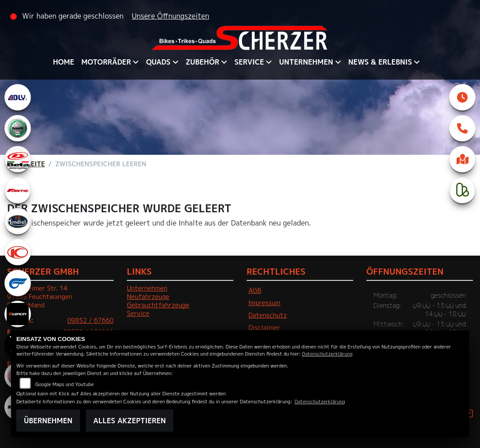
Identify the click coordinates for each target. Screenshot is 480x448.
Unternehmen (306, 62)
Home (64, 62)
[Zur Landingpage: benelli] (18, 128)
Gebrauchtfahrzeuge (158, 305)
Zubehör (202, 62)
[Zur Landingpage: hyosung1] (18, 283)
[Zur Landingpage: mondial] (18, 221)
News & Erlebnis (380, 62)
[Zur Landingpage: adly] (18, 97)
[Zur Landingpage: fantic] (18, 190)
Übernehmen (48, 421)
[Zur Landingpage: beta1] (18, 159)
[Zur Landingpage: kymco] (18, 252)
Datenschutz (268, 315)
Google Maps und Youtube (65, 384)
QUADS (158, 62)
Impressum (264, 303)
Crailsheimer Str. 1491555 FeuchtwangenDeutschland (40, 297)
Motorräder (106, 62)
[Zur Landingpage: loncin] (18, 314)
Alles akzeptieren (130, 421)
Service (249, 62)
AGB (255, 291)
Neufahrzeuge (148, 297)
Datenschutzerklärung (327, 354)
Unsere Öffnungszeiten (170, 16)
